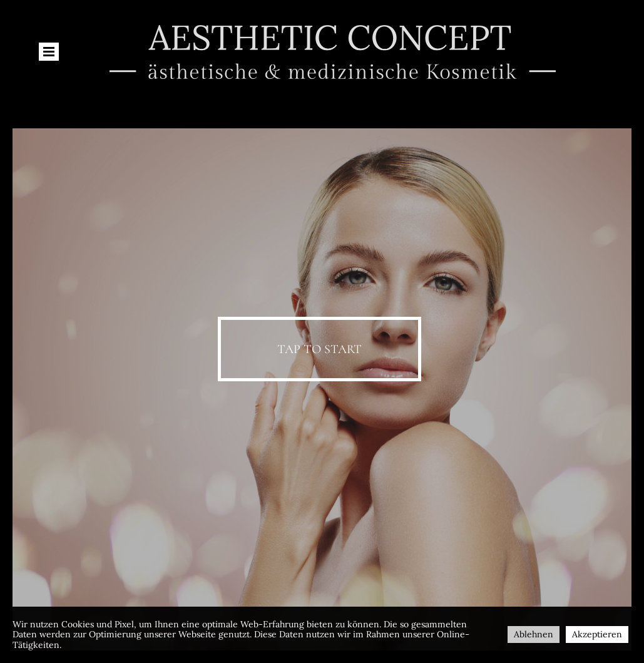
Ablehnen (534, 634)
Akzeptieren (597, 634)
